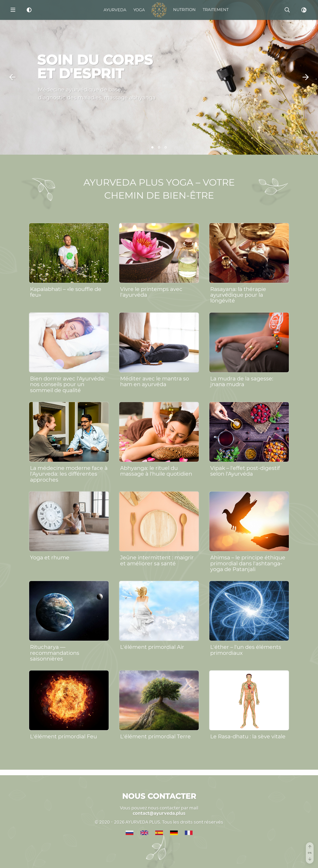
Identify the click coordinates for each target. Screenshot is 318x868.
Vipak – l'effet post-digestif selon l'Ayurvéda (245, 471)
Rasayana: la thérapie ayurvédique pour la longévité (238, 295)
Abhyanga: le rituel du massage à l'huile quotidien (156, 471)
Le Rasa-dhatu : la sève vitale (248, 736)
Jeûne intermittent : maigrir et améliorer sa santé (157, 560)
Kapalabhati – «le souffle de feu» (66, 292)
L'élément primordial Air (152, 647)
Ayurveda (115, 10)
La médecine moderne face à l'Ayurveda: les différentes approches (69, 474)
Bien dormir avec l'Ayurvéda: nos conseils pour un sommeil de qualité (67, 384)
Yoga (139, 10)
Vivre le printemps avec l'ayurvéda (151, 292)
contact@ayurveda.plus (159, 813)
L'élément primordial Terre (155, 736)
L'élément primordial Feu (63, 736)
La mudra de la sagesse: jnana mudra (242, 381)
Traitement (216, 10)
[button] (12, 77)
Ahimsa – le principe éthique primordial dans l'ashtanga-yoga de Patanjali (248, 563)
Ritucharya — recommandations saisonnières (55, 653)
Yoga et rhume (50, 557)
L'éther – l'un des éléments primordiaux (246, 650)
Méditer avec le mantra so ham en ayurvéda (155, 381)
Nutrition (184, 10)
